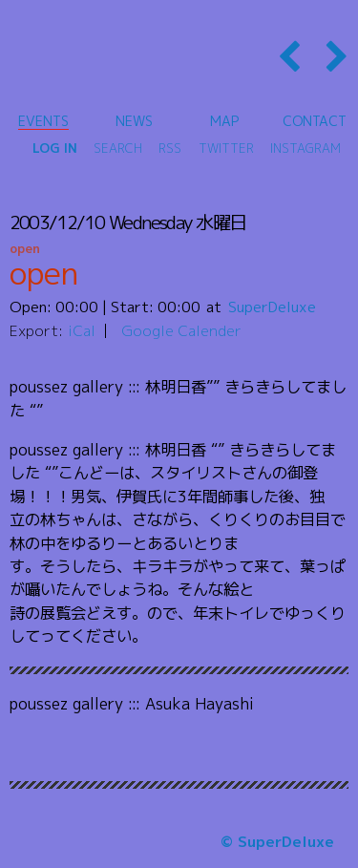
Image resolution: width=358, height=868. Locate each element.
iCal (82, 330)
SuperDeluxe (272, 307)
